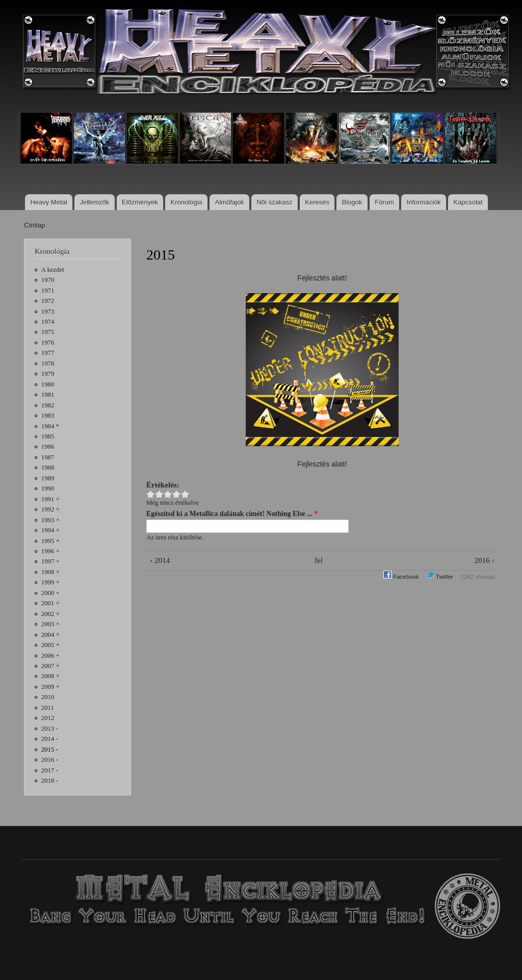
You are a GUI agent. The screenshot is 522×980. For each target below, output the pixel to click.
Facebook (401, 577)
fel (319, 560)
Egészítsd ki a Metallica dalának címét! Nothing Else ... (232, 514)
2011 (48, 708)
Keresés (317, 202)
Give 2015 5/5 (185, 494)
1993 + (50, 520)
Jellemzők (94, 202)
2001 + (50, 603)
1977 (48, 353)
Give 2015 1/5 (151, 494)
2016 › (485, 560)
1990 (48, 488)
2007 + (50, 666)
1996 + (50, 551)
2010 (48, 697)
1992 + (50, 509)
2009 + (50, 687)
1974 (48, 322)
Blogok (352, 202)
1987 (48, 457)
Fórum (384, 202)
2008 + (50, 676)
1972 (48, 301)
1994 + (50, 530)
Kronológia (187, 202)
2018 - (50, 781)
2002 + (50, 614)
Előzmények (140, 202)
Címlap (34, 225)
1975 (48, 332)
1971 (48, 291)
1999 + (50, 582)
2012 (48, 718)
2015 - (50, 750)
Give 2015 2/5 (159, 494)
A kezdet (53, 270)
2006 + (50, 656)
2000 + (50, 593)
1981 (48, 395)
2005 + (50, 645)
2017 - (50, 770)
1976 (48, 343)
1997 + (50, 561)
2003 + (50, 624)
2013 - (50, 729)
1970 (48, 280)
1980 (48, 384)
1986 (48, 447)
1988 (48, 468)
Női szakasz (274, 202)
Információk (424, 202)
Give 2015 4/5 (177, 494)
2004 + (50, 635)
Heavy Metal (48, 202)
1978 (48, 364)
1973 (48, 312)
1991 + (50, 499)
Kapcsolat (468, 202)
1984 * (50, 426)
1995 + (50, 541)
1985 (48, 436)
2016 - (50, 760)
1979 (48, 374)
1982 (48, 405)
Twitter (440, 577)
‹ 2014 (160, 560)
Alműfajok (230, 202)
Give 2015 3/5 (168, 494)
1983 (48, 416)
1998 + (50, 572)
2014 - (50, 739)
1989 (48, 478)
